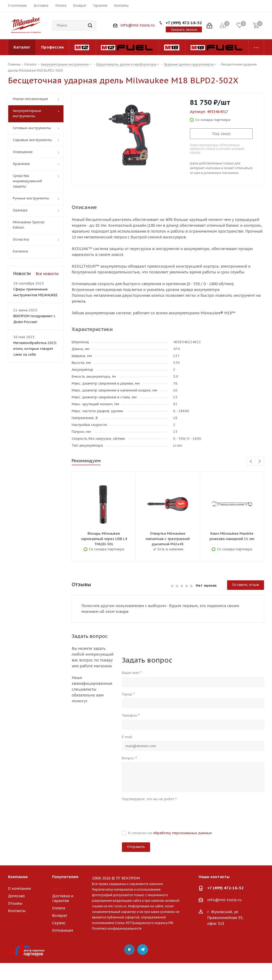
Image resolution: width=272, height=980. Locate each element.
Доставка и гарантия (63, 898)
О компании (19, 888)
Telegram (143, 949)
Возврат (60, 916)
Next (260, 462)
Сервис (59, 923)
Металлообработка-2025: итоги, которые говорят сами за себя (35, 349)
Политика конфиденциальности (117, 928)
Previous (251, 462)
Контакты (17, 911)
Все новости (47, 274)
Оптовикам (63, 930)
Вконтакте (129, 949)
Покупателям (65, 877)
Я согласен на (170, 833)
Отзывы (15, 903)
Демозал (16, 896)
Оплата (59, 908)
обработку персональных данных (182, 833)
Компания (18, 877)
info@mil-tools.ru (138, 25)
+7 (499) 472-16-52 (184, 23)
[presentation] (162, 813)
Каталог (59, 888)
